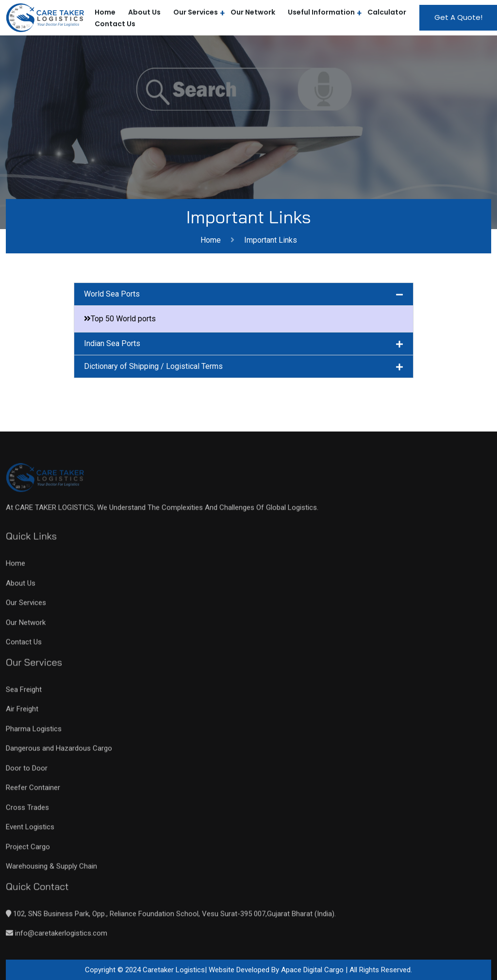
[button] (244, 294)
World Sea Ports (112, 294)
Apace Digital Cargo (313, 970)
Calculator (387, 12)
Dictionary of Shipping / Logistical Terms (153, 366)
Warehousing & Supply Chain (51, 870)
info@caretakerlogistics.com (60, 937)
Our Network (253, 12)
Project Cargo (28, 851)
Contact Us (115, 24)
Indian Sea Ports (112, 343)
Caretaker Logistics (174, 970)
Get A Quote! (458, 17)
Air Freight (22, 713)
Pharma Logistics (34, 733)
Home (213, 240)
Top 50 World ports (123, 319)
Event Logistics (30, 831)
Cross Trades (27, 812)
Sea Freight (24, 694)
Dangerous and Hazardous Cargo (59, 752)
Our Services (196, 12)
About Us (144, 12)
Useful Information (321, 12)
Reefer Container (33, 792)
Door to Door (27, 772)
